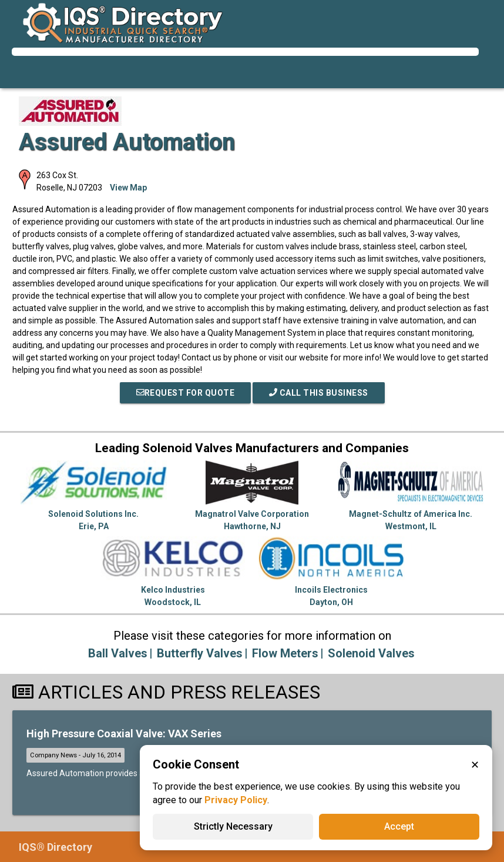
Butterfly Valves (200, 653)
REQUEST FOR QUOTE (186, 393)
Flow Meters (285, 653)
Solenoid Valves (371, 653)
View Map (128, 188)
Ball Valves (118, 653)
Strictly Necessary (233, 826)
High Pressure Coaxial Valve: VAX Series (124, 734)
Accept (399, 826)
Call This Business (319, 393)
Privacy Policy (236, 800)
